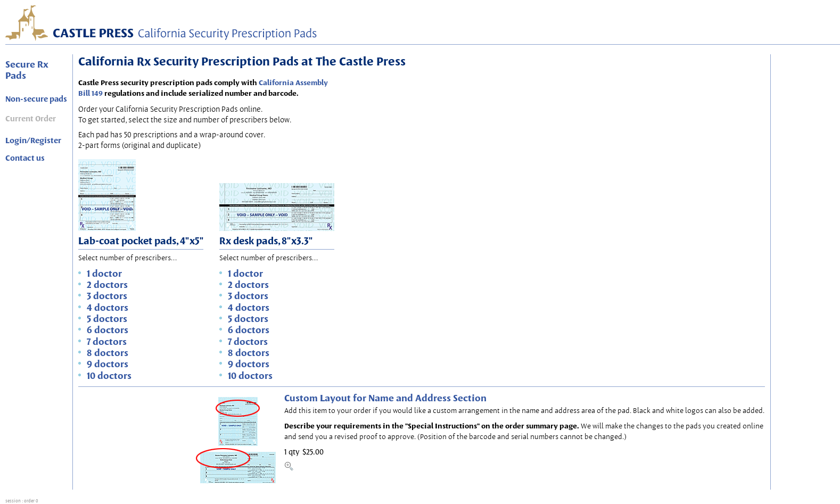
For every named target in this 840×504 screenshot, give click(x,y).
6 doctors (108, 330)
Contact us (25, 158)
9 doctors (108, 364)
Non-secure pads (36, 99)
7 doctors (107, 341)
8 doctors (108, 353)
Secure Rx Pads (27, 70)
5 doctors (107, 319)
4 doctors (108, 307)
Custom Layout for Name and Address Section (385, 398)
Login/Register (33, 141)
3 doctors (107, 296)
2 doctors (107, 284)
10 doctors (109, 375)
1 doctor (104, 273)
